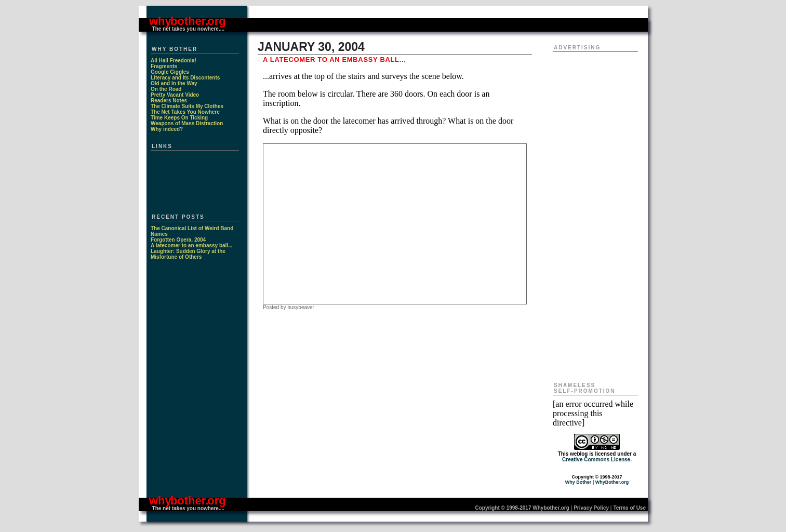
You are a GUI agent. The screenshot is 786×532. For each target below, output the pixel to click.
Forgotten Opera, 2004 (178, 240)
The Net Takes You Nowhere (185, 112)
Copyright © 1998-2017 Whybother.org (522, 508)
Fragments (164, 66)
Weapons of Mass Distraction (187, 123)
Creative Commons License (596, 460)
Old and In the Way (174, 83)
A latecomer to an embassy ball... (191, 245)
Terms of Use (629, 508)
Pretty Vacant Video (175, 95)
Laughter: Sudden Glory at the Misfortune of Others (188, 254)
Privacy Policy (591, 508)
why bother (177, 21)
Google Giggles (170, 72)
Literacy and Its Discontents (185, 78)
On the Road (166, 89)
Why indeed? (167, 129)
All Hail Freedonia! (174, 61)
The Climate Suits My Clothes (187, 106)
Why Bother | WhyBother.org (597, 482)
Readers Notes (169, 101)
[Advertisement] (395, 223)
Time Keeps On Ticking (179, 118)
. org (216, 21)
